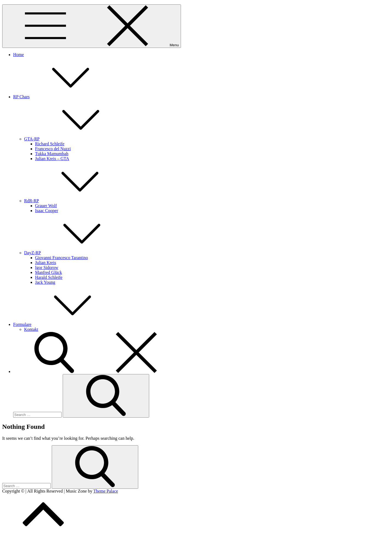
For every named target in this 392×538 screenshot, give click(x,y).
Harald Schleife (49, 277)
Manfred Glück (48, 272)
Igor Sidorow (47, 267)
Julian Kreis (46, 263)
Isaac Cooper (47, 211)
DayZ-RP (73, 253)
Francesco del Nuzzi (53, 149)
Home (18, 55)
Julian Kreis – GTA (52, 159)
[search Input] (37, 415)
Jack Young (45, 282)
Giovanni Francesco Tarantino (61, 258)
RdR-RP (73, 201)
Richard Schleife (50, 144)
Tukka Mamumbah (52, 154)
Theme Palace (106, 491)
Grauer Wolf (46, 206)
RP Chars (62, 97)
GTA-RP (73, 139)
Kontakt (31, 329)
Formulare (63, 324)
